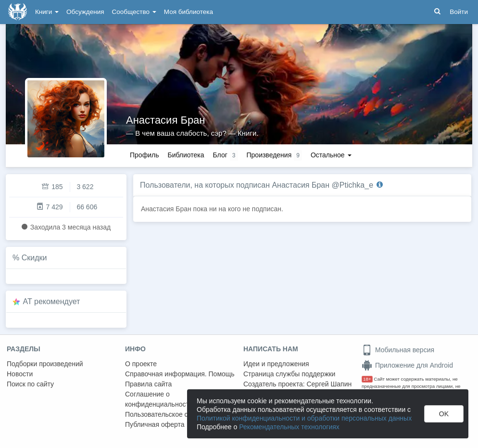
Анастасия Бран (166, 120)
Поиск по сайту (30, 384)
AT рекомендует (52, 301)
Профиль (144, 155)
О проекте (141, 364)
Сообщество (134, 12)
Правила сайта (148, 384)
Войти (459, 12)
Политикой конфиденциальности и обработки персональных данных (304, 418)
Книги (47, 12)
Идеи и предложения (276, 364)
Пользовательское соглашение (174, 414)
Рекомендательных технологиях (289, 427)
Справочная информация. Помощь (180, 374)
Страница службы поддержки (289, 374)
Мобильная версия (398, 350)
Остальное (331, 155)
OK (444, 414)
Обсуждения (85, 12)
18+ (367, 379)
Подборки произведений (45, 364)
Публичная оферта (155, 424)
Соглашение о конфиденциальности (159, 399)
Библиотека (186, 155)
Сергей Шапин (329, 384)
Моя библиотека (189, 12)
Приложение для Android (407, 365)
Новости (20, 374)
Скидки (34, 258)
